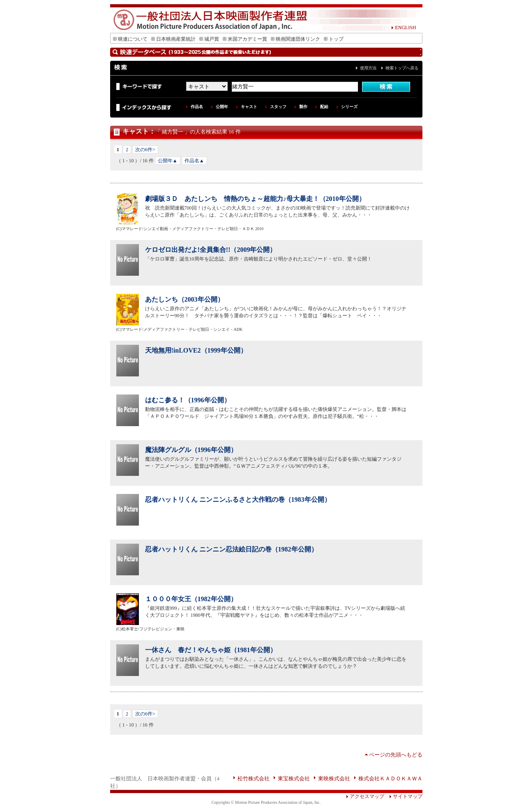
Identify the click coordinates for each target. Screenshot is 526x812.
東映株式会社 (334, 779)
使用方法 (368, 68)
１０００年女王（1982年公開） (191, 599)
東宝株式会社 (294, 779)
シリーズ (349, 107)
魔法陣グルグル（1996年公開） (191, 450)
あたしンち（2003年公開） (185, 299)
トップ (334, 39)
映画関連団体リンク (295, 39)
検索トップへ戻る (402, 68)
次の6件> (145, 150)
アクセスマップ (365, 796)
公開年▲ (168, 161)
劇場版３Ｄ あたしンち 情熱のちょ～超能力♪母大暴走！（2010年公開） (255, 199)
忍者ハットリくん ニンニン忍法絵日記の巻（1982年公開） (231, 549)
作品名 (197, 107)
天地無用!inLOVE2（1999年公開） (196, 350)
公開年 (222, 107)
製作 (303, 107)
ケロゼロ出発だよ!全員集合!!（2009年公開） (211, 250)
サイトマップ (403, 796)
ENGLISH (404, 28)
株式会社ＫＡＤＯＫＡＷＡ (390, 779)
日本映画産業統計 (173, 39)
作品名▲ (194, 161)
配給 (324, 107)
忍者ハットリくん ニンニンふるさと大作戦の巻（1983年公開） (238, 499)
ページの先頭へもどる (396, 755)
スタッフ (278, 107)
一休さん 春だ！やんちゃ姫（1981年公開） (211, 650)
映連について (130, 39)
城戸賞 (209, 39)
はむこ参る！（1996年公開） (188, 400)
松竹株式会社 (254, 779)
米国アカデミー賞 (245, 39)
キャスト (249, 107)
